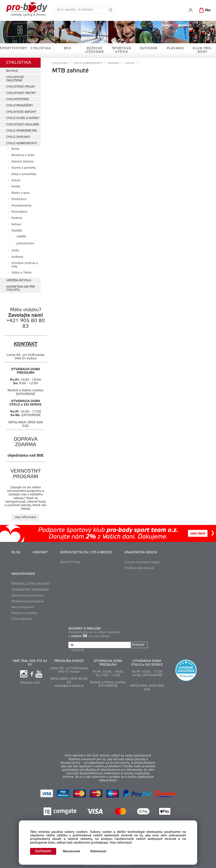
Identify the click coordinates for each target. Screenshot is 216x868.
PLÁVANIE (176, 48)
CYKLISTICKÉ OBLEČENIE (15, 79)
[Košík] (204, 10)
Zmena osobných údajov (143, 562)
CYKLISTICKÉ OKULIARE (23, 125)
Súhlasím (43, 851)
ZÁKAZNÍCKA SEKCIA (141, 552)
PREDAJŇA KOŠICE (69, 661)
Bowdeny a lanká (23, 155)
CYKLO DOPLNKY (18, 137)
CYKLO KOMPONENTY (22, 143)
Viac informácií (121, 843)
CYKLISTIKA (41, 48)
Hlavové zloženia (22, 162)
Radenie (17, 218)
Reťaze (16, 225)
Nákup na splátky (24, 613)
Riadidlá (17, 231)
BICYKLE (12, 71)
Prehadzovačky (21, 206)
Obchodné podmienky (28, 596)
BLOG (16, 552)
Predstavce (19, 199)
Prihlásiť (138, 645)
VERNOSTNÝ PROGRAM (30, 590)
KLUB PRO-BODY (202, 50)
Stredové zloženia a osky (25, 265)
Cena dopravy (22, 619)
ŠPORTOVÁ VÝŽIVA (122, 50)
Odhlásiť (78, 650)
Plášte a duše (21, 193)
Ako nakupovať (23, 607)
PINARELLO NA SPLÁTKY (31, 584)
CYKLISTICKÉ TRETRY (21, 93)
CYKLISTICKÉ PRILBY (21, 87)
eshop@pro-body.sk (69, 686)
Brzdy (15, 149)
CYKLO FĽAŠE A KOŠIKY (23, 118)
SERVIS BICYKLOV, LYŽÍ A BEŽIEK (86, 552)
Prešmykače (19, 212)
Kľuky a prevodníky (24, 174)
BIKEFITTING (70, 562)
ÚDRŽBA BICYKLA (19, 280)
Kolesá (16, 181)
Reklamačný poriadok (27, 601)
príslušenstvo (25, 244)
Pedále (16, 187)
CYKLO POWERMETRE (22, 131)
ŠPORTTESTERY (14, 48)
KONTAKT (40, 552)
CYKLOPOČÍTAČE (18, 99)
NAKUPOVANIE (23, 574)
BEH (68, 48)
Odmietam (98, 851)
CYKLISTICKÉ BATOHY (21, 112)
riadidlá (21, 237)
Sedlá (15, 251)
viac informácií (25, 517)
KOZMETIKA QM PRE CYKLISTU (21, 288)
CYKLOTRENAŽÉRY (20, 106)
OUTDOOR (149, 48)
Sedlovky (17, 257)
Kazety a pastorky (24, 168)
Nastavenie (72, 851)
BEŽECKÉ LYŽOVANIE (95, 50)
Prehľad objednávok (139, 568)
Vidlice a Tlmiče (22, 273)
